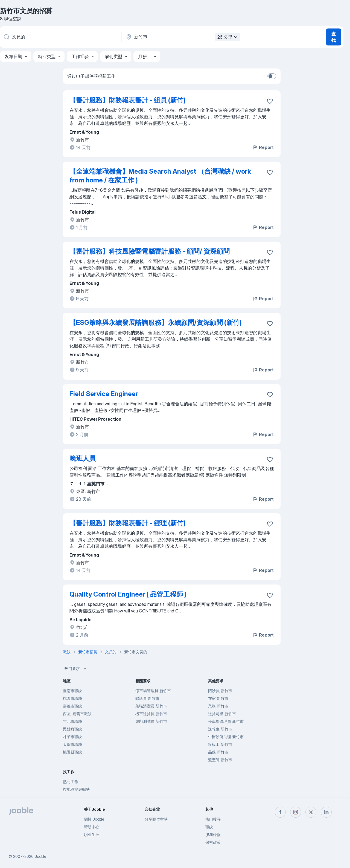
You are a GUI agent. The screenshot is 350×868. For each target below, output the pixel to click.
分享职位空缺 (156, 819)
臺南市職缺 (72, 691)
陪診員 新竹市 (147, 698)
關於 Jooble (94, 819)
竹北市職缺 (72, 721)
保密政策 (213, 842)
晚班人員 (83, 458)
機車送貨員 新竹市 (151, 714)
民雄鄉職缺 (72, 729)
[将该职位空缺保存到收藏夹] (270, 101)
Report (263, 147)
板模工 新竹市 (220, 744)
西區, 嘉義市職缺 (77, 714)
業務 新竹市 (218, 706)
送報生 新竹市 (220, 729)
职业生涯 (92, 834)
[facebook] (280, 812)
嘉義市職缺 (72, 706)
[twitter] (311, 812)
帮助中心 (92, 827)
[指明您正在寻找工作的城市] (182, 37)
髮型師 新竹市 (220, 760)
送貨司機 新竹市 (222, 714)
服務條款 (213, 834)
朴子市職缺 (72, 737)
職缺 (209, 827)
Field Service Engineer (104, 394)
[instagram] (296, 812)
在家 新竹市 (218, 698)
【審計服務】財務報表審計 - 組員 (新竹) (128, 100)
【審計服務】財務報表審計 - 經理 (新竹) (128, 523)
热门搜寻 (213, 819)
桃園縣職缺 (72, 752)
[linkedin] (326, 812)
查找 (334, 37)
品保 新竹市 (218, 752)
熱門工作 (71, 782)
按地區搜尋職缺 (76, 789)
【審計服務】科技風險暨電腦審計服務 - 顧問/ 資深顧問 (150, 251)
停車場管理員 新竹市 (153, 691)
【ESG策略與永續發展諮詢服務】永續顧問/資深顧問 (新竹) (156, 323)
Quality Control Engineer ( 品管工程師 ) (128, 594)
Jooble (40, 856)
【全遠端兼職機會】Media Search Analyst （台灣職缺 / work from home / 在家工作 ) (160, 176)
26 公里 (228, 37)
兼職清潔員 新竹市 (151, 706)
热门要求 (76, 669)
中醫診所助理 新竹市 (226, 737)
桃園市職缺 (72, 698)
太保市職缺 (72, 744)
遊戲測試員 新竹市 (151, 721)
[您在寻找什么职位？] (60, 37)
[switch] (272, 76)
